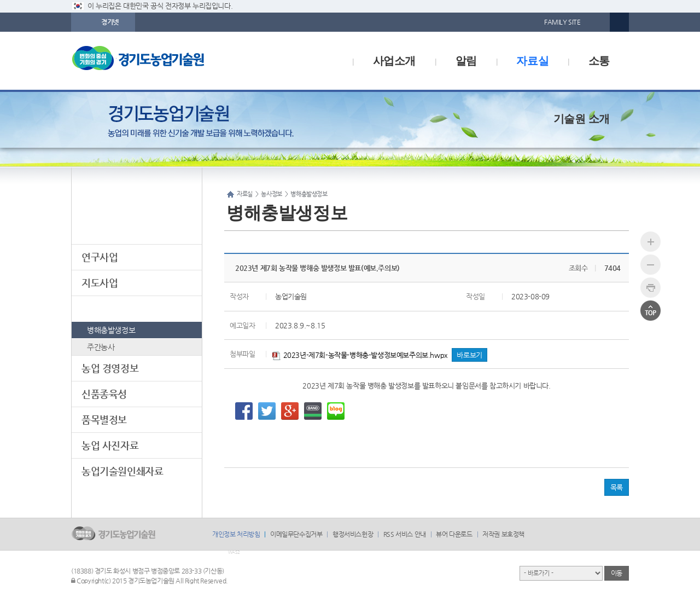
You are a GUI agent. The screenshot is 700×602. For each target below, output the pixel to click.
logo (161, 61)
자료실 (532, 61)
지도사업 (100, 283)
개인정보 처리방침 (236, 534)
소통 (599, 61)
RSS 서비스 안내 (405, 534)
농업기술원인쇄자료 (122, 471)
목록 (617, 487)
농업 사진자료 (110, 445)
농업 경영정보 (110, 368)
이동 (617, 573)
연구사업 (100, 257)
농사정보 (100, 308)
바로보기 (469, 355)
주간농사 (101, 347)
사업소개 (394, 61)
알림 (466, 61)
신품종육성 (104, 394)
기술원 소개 (582, 119)
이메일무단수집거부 (296, 534)
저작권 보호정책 (503, 534)
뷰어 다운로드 (454, 534)
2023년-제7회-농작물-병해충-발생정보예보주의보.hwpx (360, 355)
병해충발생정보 (111, 330)
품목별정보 (104, 419)
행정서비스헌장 (353, 534)
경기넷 (110, 22)
